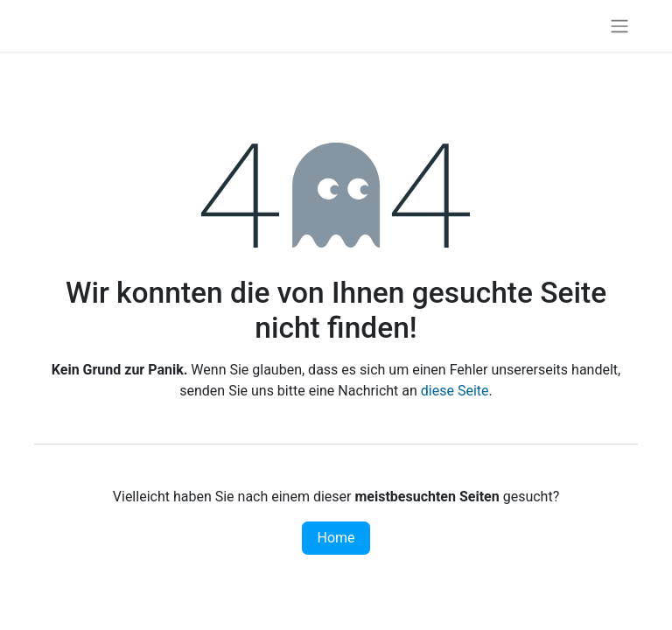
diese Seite (455, 391)
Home (336, 538)
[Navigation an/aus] (619, 26)
